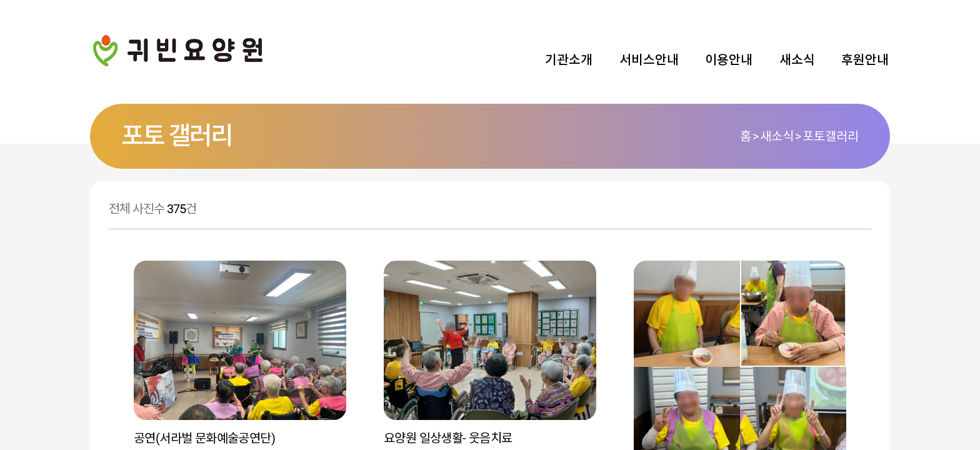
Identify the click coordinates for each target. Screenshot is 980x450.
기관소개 (569, 60)
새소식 (797, 60)
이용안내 (729, 60)
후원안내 (865, 60)
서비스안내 (649, 60)
